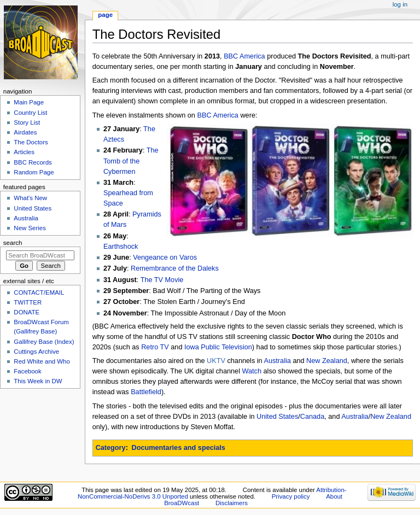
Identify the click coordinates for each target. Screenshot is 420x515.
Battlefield (146, 392)
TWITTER (28, 302)
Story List (27, 122)
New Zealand (327, 361)
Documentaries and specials (179, 448)
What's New (30, 198)
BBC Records (33, 162)
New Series (30, 228)
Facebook (27, 371)
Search (13, 243)
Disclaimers (232, 503)
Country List (30, 113)
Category (111, 448)
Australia (277, 361)
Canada (312, 417)
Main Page (29, 102)
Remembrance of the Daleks (175, 268)
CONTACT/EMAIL (39, 292)
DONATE (27, 312)
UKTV (216, 361)
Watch (252, 371)
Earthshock (121, 247)
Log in (400, 4)
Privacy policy (291, 496)
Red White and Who (42, 361)
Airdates (25, 132)
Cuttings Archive (36, 352)
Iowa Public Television (218, 347)
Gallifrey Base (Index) (44, 342)
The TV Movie (162, 280)
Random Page (34, 172)
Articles (24, 152)
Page (105, 15)
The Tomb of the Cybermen (131, 161)
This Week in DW (38, 381)
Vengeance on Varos (165, 257)
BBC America (244, 56)
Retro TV (155, 347)
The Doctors (31, 142)
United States (277, 417)
